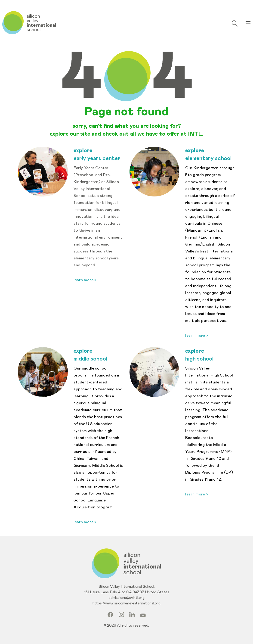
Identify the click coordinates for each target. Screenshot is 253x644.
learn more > (197, 336)
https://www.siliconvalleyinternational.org (126, 603)
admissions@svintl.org (127, 598)
